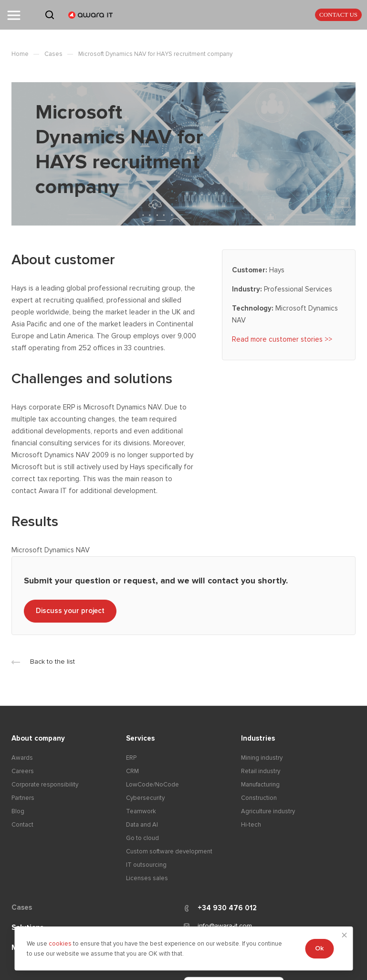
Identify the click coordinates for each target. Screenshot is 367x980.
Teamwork (141, 811)
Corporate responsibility (45, 785)
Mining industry (262, 758)
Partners (23, 798)
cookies (61, 944)
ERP (131, 758)
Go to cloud (142, 838)
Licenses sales (147, 878)
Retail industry (261, 771)
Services (140, 738)
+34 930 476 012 (227, 908)
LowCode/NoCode (152, 785)
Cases (22, 907)
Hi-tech (251, 825)
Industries (258, 738)
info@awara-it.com (225, 926)
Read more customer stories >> (282, 339)
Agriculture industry (268, 811)
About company (38, 738)
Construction (259, 798)
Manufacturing (260, 785)
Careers (23, 771)
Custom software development (169, 851)
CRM (132, 771)
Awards (22, 758)
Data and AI (142, 825)
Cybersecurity (145, 798)
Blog (18, 811)
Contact (22, 825)
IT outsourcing (146, 865)
